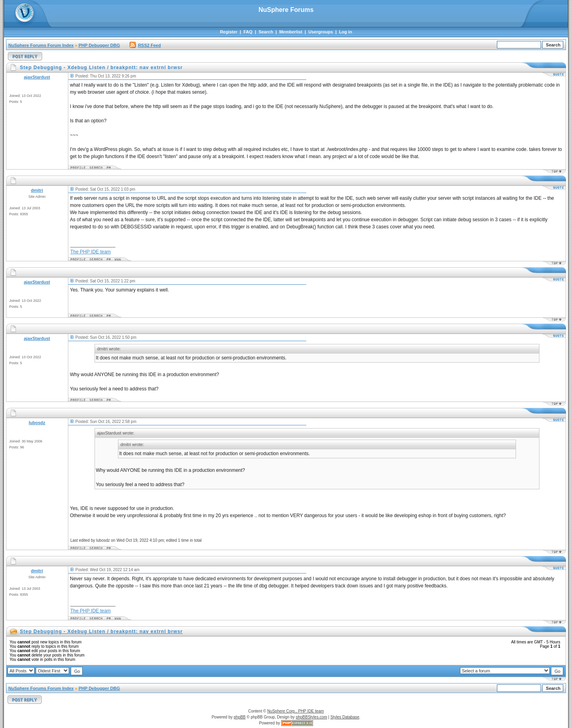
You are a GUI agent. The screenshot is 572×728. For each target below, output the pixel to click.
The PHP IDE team (91, 252)
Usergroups (321, 32)
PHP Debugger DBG (99, 45)
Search (266, 32)
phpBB (240, 717)
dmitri (37, 190)
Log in (345, 32)
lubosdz (37, 423)
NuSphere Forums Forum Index (41, 45)
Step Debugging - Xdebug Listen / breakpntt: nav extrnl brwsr (101, 631)
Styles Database (345, 717)
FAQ (248, 32)
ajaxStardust (37, 77)
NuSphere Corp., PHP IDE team (296, 711)
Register (229, 32)
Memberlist (291, 32)
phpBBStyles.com (312, 717)
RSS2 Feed (145, 45)
